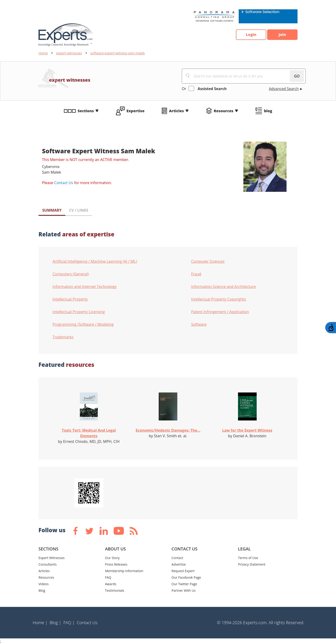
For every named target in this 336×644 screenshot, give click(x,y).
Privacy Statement (252, 564)
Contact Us (64, 183)
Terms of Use (248, 558)
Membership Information (124, 571)
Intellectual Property (70, 299)
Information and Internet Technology (85, 287)
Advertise (179, 564)
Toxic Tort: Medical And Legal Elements (89, 433)
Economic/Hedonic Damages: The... (168, 430)
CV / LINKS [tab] (79, 210)
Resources (224, 111)
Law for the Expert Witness (247, 430)
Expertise (135, 111)
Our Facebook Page (186, 577)
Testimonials (115, 590)
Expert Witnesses (52, 558)
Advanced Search (284, 89)
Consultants (48, 564)
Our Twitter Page (184, 584)
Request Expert (183, 571)
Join (282, 35)
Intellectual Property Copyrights (219, 299)
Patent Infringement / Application (220, 312)
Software (199, 324)
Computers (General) (71, 274)
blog (268, 111)
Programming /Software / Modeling (83, 324)
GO (297, 76)
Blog (42, 590)
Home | (40, 623)
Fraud (196, 274)
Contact (177, 558)
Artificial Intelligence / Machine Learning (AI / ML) (95, 261)
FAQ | (69, 623)
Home (43, 53)
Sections (86, 111)
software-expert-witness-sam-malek (117, 53)
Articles (176, 111)
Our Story (112, 558)
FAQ (108, 577)
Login (251, 35)
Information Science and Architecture (223, 287)
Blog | (56, 623)
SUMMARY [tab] (52, 210)
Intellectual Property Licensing (79, 312)
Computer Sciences (208, 261)
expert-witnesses (69, 53)
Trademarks (63, 337)
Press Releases (116, 564)
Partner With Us (184, 590)
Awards (111, 584)
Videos (44, 584)
